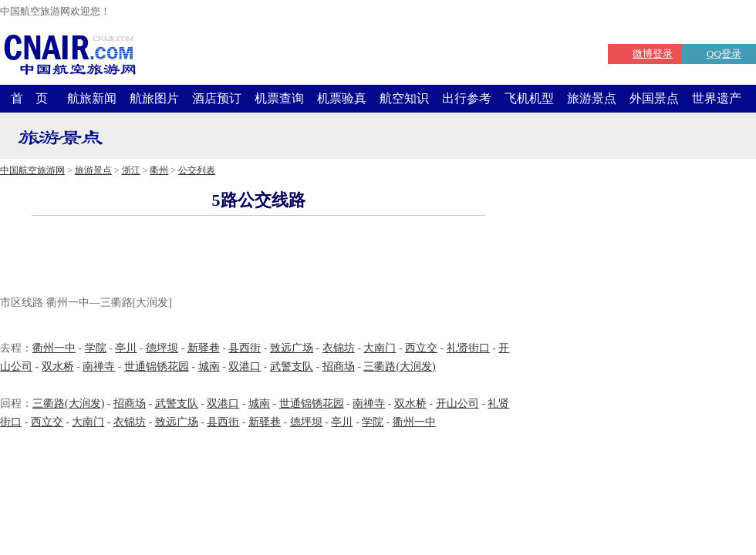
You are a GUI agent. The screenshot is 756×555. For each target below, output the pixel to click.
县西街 (245, 348)
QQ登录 (724, 54)
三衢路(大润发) (399, 367)
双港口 (245, 367)
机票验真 (342, 98)
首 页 (29, 98)
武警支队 (292, 367)
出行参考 (467, 98)
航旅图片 (154, 98)
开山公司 (457, 404)
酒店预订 (217, 98)
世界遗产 (717, 98)
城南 (209, 367)
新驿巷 (204, 348)
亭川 (126, 348)
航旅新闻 (92, 98)
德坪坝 (162, 348)
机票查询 (279, 98)
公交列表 (197, 170)
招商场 (339, 367)
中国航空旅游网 (32, 170)
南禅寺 (99, 367)
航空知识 (404, 98)
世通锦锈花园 (157, 367)
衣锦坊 (339, 348)
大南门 (380, 348)
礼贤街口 (468, 348)
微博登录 (653, 54)
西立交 (421, 348)
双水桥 (58, 367)
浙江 (131, 170)
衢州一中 (54, 348)
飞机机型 (529, 98)
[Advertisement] (258, 257)
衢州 (159, 170)
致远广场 (292, 348)
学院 (96, 348)
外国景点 (654, 98)
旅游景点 (592, 98)
